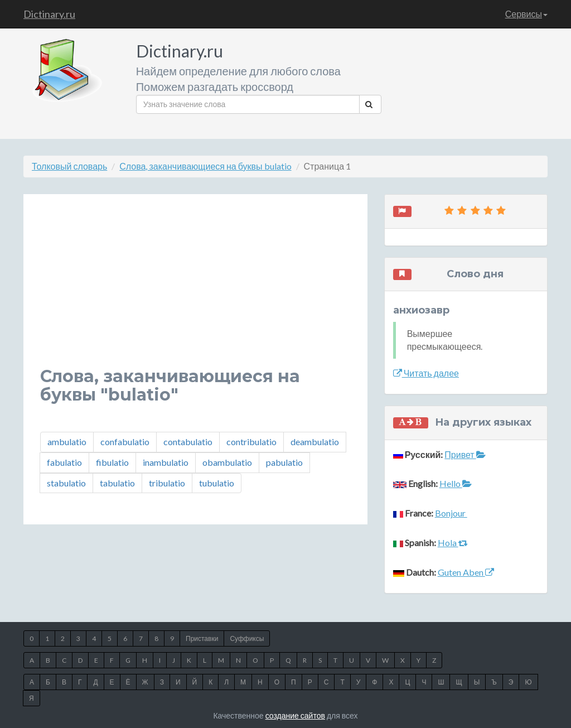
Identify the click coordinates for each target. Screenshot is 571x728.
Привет (465, 454)
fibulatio (112, 462)
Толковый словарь (69, 166)
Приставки (202, 638)
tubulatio (217, 483)
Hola (453, 543)
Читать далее (426, 373)
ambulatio (67, 442)
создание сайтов (295, 715)
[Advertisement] (195, 289)
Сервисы (526, 14)
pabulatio (284, 462)
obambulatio (227, 462)
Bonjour (451, 513)
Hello (456, 483)
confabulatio (125, 442)
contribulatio (251, 442)
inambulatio (166, 462)
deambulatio (315, 442)
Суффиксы (247, 638)
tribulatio (167, 483)
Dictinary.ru (49, 14)
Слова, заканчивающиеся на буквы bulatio (205, 166)
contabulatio (188, 442)
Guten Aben (466, 572)
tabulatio (117, 483)
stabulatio (66, 483)
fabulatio (64, 462)
